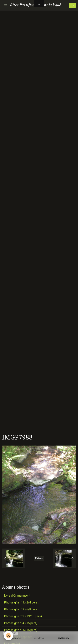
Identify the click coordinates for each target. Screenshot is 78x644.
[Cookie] (8, 636)
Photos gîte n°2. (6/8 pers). (22, 609)
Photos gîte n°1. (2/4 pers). (22, 602)
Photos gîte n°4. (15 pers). (21, 623)
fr (71, 5)
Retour (39, 558)
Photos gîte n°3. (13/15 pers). (23, 616)
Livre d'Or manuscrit (17, 596)
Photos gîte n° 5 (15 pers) (21, 630)
